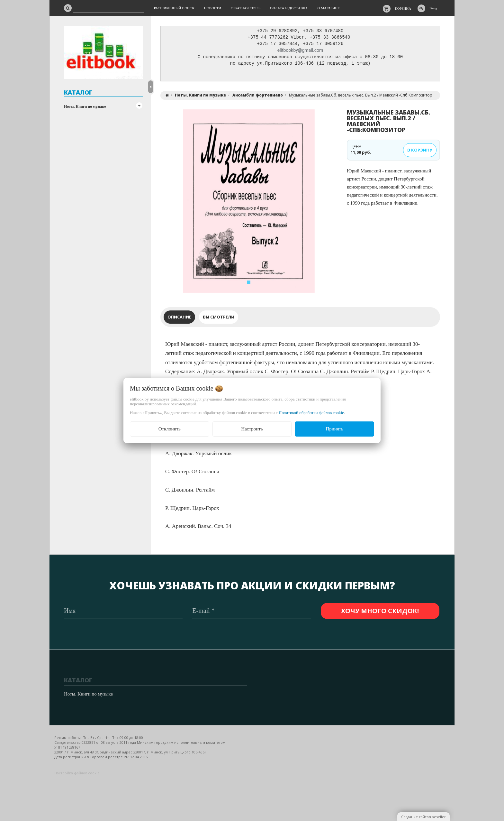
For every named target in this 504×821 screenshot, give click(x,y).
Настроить (252, 429)
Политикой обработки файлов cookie (311, 413)
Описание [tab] (179, 318)
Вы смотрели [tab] (219, 318)
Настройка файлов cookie (77, 773)
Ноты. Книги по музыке (85, 106)
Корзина (403, 8)
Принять (334, 429)
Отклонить (170, 429)
